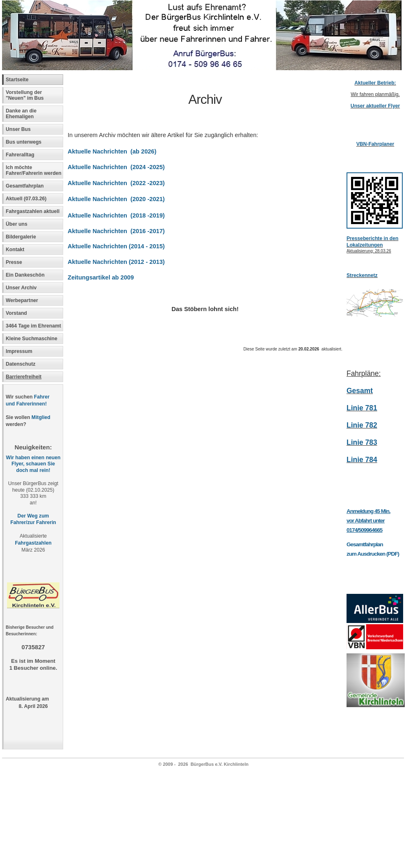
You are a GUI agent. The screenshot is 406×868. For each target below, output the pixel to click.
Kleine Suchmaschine (32, 339)
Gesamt (360, 391)
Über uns (17, 224)
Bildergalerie (21, 237)
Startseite (17, 80)
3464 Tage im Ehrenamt (33, 326)
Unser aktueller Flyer (375, 106)
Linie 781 (362, 408)
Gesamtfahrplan (25, 186)
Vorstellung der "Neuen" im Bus (25, 95)
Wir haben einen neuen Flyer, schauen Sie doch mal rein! (33, 464)
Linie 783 (362, 442)
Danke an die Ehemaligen (21, 114)
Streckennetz (362, 275)
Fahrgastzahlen (33, 543)
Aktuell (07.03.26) (26, 199)
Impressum (19, 351)
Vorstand (16, 313)
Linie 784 (362, 460)
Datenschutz (21, 364)
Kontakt (15, 250)
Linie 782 (362, 425)
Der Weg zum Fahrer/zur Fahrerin (33, 519)
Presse (14, 262)
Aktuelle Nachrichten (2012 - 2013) (116, 262)
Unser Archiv (21, 288)
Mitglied (41, 417)
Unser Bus (18, 129)
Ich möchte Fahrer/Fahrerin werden (34, 170)
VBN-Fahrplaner (375, 144)
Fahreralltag (20, 155)
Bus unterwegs (24, 142)
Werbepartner (22, 300)
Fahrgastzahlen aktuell (33, 211)
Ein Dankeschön (25, 275)
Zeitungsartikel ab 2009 (101, 277)
